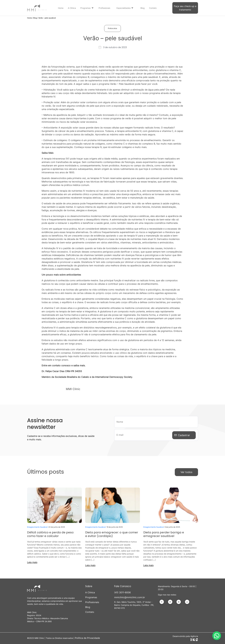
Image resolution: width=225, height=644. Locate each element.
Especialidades (124, 8)
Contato (153, 8)
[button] (217, 636)
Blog (143, 8)
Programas (85, 8)
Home (61, 8)
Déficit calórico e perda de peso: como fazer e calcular (51, 533)
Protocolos (113, 28)
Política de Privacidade (87, 637)
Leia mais (32, 562)
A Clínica (72, 8)
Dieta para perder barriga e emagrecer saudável (164, 533)
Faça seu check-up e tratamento (185, 8)
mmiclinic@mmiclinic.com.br (130, 596)
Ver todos (186, 471)
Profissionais (104, 8)
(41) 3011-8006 (122, 592)
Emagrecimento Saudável (37, 526)
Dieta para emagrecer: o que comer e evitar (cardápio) (112, 533)
